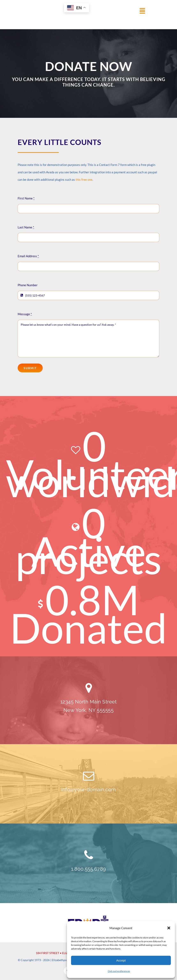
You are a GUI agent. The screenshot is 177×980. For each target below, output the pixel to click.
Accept (121, 960)
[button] (169, 928)
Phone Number (28, 285)
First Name (26, 198)
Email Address (28, 256)
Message (25, 314)
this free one (84, 180)
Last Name (26, 227)
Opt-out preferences (119, 971)
